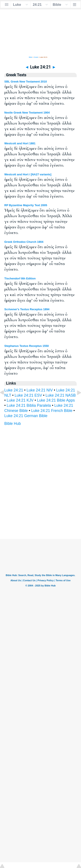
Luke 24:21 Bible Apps (56, 400)
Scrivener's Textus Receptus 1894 (27, 309)
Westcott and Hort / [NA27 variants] (28, 174)
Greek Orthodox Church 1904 (24, 242)
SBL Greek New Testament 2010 (26, 82)
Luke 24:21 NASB (61, 395)
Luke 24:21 (14, 390)
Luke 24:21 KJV (20, 400)
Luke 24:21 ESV (28, 395)
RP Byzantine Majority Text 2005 (26, 205)
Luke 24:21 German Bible (26, 416)
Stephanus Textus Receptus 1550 (27, 346)
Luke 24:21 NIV (40, 390)
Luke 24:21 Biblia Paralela (29, 405)
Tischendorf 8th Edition (20, 278)
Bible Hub (13, 424)
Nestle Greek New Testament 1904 (27, 113)
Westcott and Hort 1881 (20, 143)
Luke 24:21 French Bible (52, 411)
